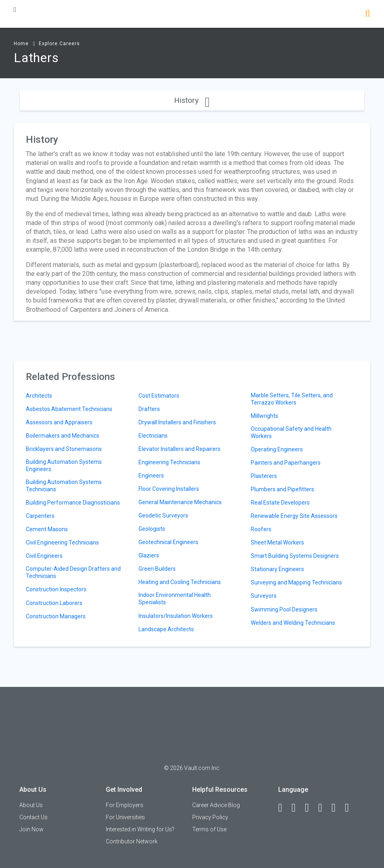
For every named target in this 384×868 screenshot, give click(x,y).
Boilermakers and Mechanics (63, 436)
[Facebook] (284, 808)
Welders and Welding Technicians (293, 623)
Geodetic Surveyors (163, 515)
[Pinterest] (337, 808)
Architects (39, 396)
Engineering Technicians (169, 462)
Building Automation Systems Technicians (64, 486)
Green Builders (157, 569)
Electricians (153, 436)
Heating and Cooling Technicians (180, 582)
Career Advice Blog (216, 805)
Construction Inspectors (56, 589)
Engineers (151, 476)
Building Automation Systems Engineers (64, 465)
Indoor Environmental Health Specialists (175, 599)
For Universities (125, 817)
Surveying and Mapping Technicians (296, 582)
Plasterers (264, 476)
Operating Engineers (277, 449)
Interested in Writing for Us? (140, 829)
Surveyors (264, 596)
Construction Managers (56, 616)
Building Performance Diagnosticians (73, 503)
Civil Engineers (44, 556)
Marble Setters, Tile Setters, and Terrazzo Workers (292, 399)
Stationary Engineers (277, 569)
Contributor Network (132, 841)
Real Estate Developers (280, 503)
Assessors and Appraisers (59, 422)
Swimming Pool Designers (284, 609)
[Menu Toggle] (15, 9)
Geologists (152, 529)
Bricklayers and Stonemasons (64, 449)
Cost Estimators (159, 396)
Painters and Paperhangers (286, 463)
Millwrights (264, 416)
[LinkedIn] (297, 808)
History (192, 100)
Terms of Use (209, 829)
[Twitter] (311, 808)
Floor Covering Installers (169, 489)
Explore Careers (59, 44)
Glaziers (149, 555)
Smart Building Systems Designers (295, 556)
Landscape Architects (166, 629)
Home (21, 44)
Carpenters (40, 516)
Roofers (261, 529)
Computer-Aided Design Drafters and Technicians (73, 572)
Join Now (31, 829)
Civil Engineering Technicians (62, 542)
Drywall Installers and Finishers (177, 422)
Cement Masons (47, 529)
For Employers (125, 805)
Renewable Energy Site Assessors (294, 516)
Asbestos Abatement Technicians (69, 409)
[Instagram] (324, 808)
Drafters (149, 409)
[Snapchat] (350, 808)
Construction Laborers (54, 603)
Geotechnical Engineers (168, 542)
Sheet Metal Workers (277, 542)
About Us (31, 805)
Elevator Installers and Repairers (179, 449)
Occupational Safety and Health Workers (291, 432)
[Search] (368, 14)
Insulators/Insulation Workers (176, 616)
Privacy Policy (210, 817)
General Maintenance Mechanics (180, 502)
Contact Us (34, 817)
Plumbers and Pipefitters (282, 489)
